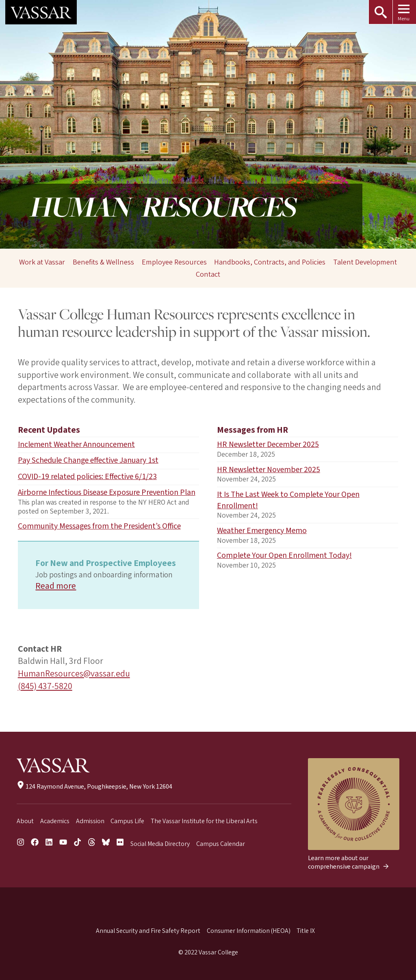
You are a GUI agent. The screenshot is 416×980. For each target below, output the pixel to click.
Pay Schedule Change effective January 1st (88, 460)
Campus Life (127, 821)
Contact (208, 275)
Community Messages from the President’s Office (99, 526)
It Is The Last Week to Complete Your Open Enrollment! (288, 500)
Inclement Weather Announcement (76, 444)
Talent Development (365, 262)
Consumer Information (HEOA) (249, 931)
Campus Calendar (221, 844)
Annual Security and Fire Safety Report (148, 931)
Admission (90, 821)
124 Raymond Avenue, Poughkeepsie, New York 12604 (94, 787)
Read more (56, 586)
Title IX (306, 931)
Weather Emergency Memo (262, 531)
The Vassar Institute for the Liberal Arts (204, 821)
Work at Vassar (42, 262)
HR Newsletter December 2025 (268, 444)
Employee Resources (174, 262)
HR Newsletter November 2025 (269, 470)
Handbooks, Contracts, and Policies (270, 262)
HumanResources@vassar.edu (74, 674)
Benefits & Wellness (103, 262)
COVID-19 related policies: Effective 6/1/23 (87, 477)
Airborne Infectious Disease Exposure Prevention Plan (107, 492)
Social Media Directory (160, 844)
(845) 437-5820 (45, 686)
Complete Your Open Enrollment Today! (284, 555)
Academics (55, 821)
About (25, 821)
